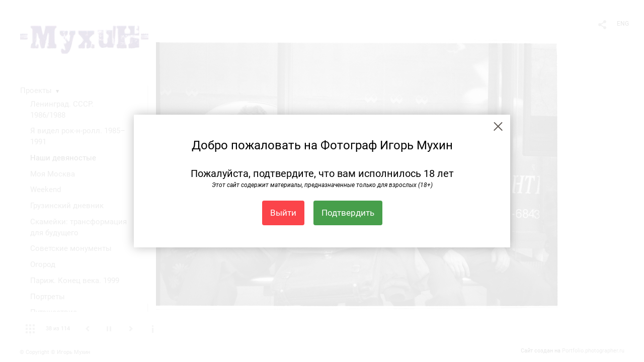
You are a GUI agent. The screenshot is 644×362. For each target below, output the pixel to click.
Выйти (283, 213)
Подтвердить (348, 213)
